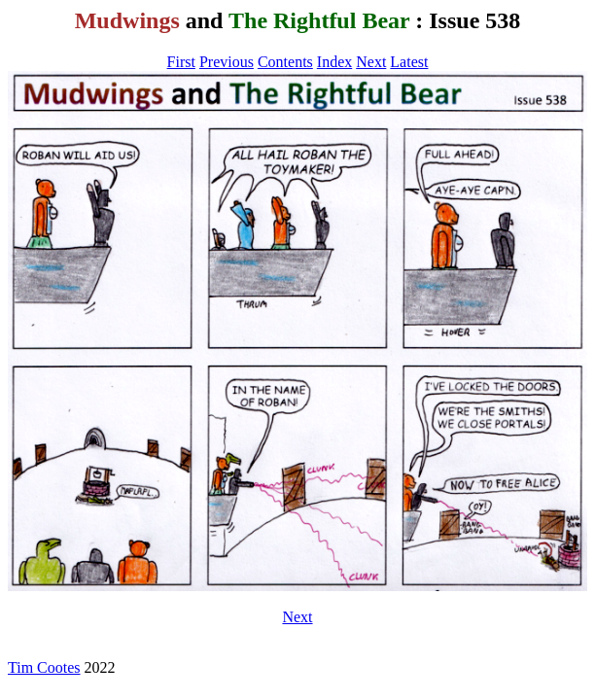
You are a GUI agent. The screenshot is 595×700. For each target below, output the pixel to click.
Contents (285, 62)
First (181, 62)
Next (371, 62)
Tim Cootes (44, 667)
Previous (227, 62)
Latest (409, 62)
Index (334, 62)
